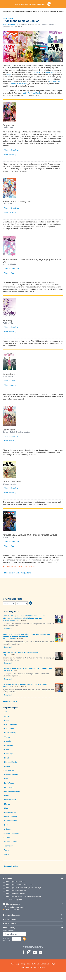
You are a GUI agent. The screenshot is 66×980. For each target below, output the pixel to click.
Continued (8, 629)
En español (9, 745)
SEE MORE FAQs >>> (14, 900)
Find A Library (9, 928)
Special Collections (12, 833)
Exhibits (7, 749)
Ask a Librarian (10, 919)
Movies (7, 804)
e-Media (7, 741)
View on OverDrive (12, 150)
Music (7, 808)
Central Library (10, 733)
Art (5, 712)
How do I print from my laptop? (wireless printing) (23, 888)
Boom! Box (49, 72)
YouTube (35, 952)
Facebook (23, 952)
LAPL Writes (9, 787)
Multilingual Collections (11, 620)
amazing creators (56, 81)
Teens (33, 566)
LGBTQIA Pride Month (32, 93)
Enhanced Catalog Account (15, 907)
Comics (7, 566)
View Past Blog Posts (12, 599)
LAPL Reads (9, 783)
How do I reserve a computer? (16, 891)
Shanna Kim (7, 687)
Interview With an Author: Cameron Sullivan (21, 652)
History (7, 766)
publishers (38, 72)
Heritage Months (11, 762)
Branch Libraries (11, 724)
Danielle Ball (7, 671)
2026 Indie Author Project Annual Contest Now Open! (25, 684)
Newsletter (40, 952)
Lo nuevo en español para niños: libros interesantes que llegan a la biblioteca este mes (26, 635)
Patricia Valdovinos (9, 639)
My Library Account (11, 904)
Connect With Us (33, 964)
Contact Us (45, 964)
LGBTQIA (26, 566)
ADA (13, 964)
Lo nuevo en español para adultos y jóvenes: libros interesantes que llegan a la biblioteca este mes (24, 617)
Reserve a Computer (12, 915)
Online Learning (11, 817)
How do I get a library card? (15, 882)
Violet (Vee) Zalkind (10, 24)
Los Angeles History (12, 791)
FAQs (53, 964)
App (18, 964)
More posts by (18, 573)
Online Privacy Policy (29, 968)
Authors (7, 716)
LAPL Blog (8, 18)
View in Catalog (10, 155)
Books (7, 720)
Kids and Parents (11, 775)
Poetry (7, 825)
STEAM (7, 837)
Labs (6, 779)
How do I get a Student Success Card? (19, 885)
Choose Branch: (9, 931)
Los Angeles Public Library (33, 4)
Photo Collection (11, 821)
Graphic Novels (17, 566)
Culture (7, 737)
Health (7, 758)
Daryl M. (6, 655)
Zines (6, 854)
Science (7, 829)
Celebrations (9, 729)
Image (8, 75)
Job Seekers (9, 770)
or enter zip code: (6, 939)
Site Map (42, 968)
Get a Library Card (12, 909)
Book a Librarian (10, 923)
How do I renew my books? (15, 894)
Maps (6, 796)
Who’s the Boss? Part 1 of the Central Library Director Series (28, 668)
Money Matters (10, 800)
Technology (9, 846)
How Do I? (8, 879)
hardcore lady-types (19, 84)
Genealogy (9, 754)
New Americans (10, 812)
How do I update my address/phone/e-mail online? (24, 896)
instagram (29, 952)
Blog (23, 964)
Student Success (11, 842)
